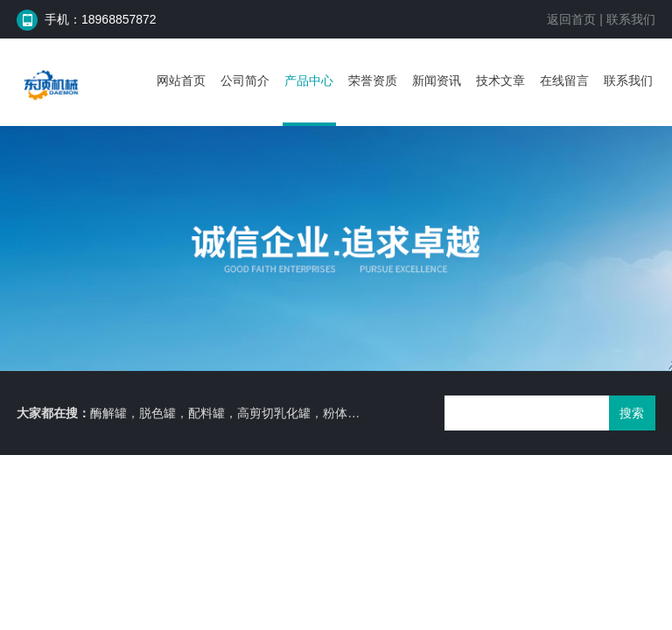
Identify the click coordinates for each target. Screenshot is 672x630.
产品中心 (309, 80)
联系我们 (631, 19)
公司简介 (245, 80)
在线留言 (564, 80)
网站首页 (181, 80)
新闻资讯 (437, 80)
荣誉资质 (373, 80)
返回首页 (571, 19)
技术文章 (500, 80)
